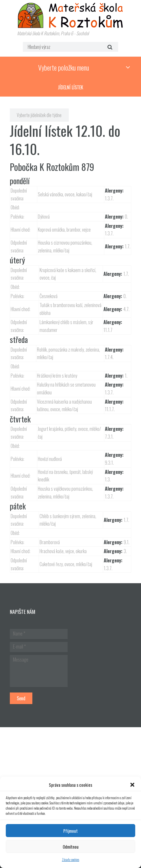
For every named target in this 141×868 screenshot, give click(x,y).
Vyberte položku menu (64, 67)
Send (21, 698)
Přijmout (70, 831)
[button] (132, 785)
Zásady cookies (70, 859)
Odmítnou (71, 847)
